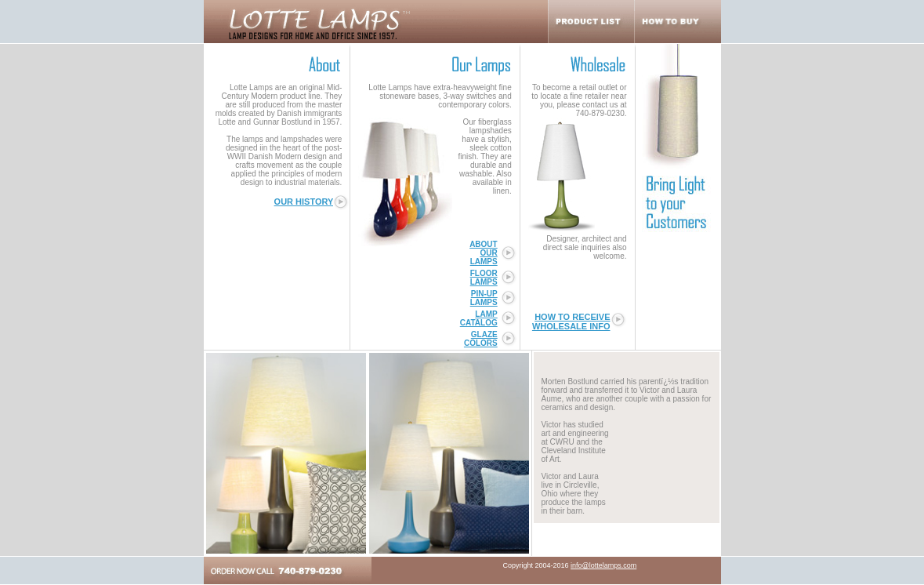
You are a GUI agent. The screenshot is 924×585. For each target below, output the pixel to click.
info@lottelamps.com (603, 565)
